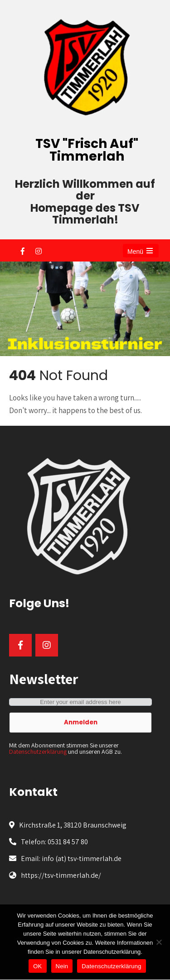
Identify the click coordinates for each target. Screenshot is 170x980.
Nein (62, 966)
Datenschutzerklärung (38, 752)
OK (37, 966)
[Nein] (159, 942)
